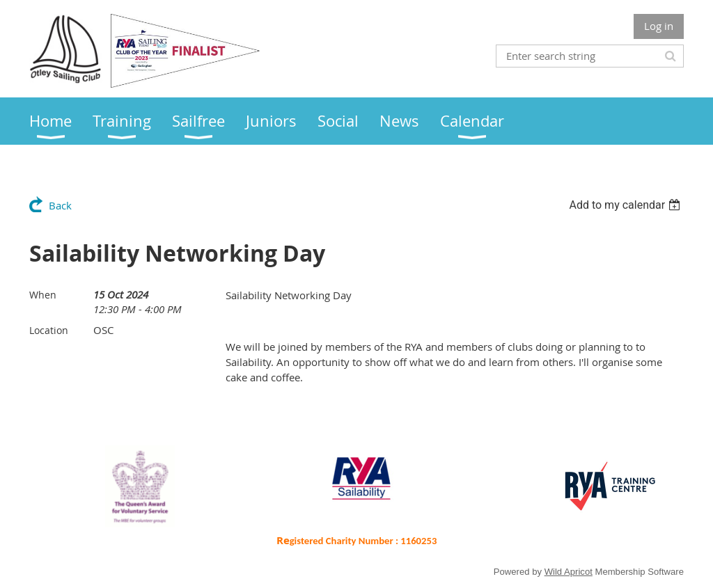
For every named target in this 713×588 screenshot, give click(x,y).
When (43, 295)
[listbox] (626, 205)
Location (49, 330)
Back (60, 205)
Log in (659, 26)
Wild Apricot (569, 572)
